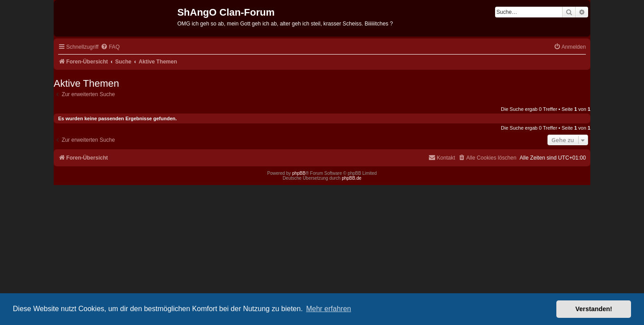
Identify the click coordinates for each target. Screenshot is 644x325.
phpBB (299, 173)
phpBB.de (352, 178)
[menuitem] (110, 47)
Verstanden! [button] (594, 309)
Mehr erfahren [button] (328, 309)
